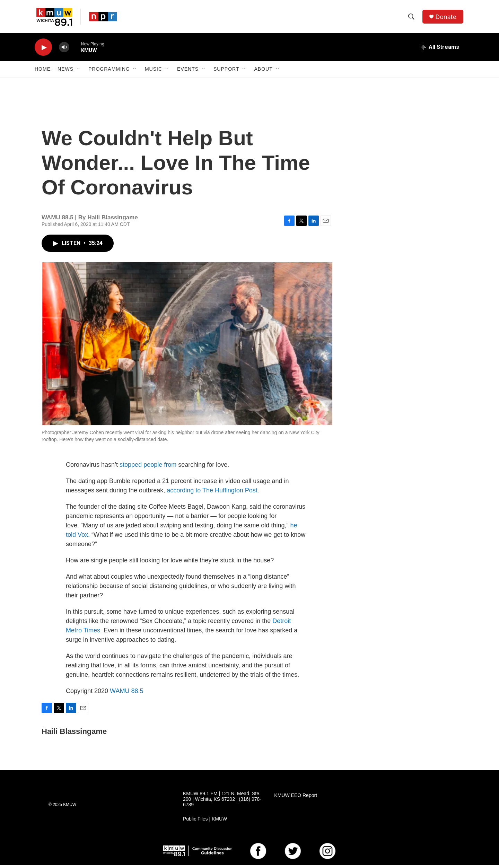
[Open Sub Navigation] (79, 72)
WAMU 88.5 (126, 694)
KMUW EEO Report (296, 799)
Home (43, 72)
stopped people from (149, 468)
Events (188, 72)
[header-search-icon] (412, 18)
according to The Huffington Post (212, 493)
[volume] (64, 50)
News (65, 72)
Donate (447, 18)
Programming (109, 72)
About (263, 72)
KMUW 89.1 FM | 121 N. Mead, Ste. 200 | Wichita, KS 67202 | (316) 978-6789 (222, 802)
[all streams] (440, 50)
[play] (43, 50)
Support (226, 72)
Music (154, 72)
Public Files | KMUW (205, 822)
